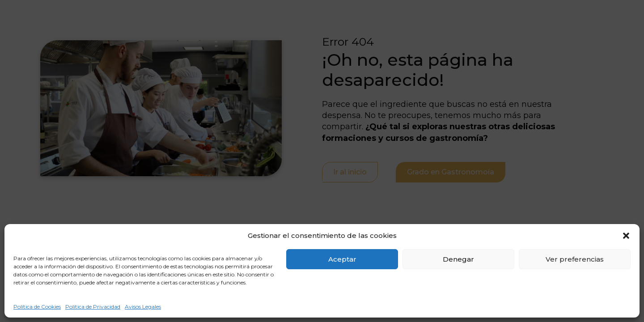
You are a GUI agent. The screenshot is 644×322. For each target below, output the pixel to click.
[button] (626, 236)
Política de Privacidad (93, 307)
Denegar (458, 259)
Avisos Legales (143, 307)
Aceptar (342, 259)
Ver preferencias (575, 259)
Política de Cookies (37, 307)
